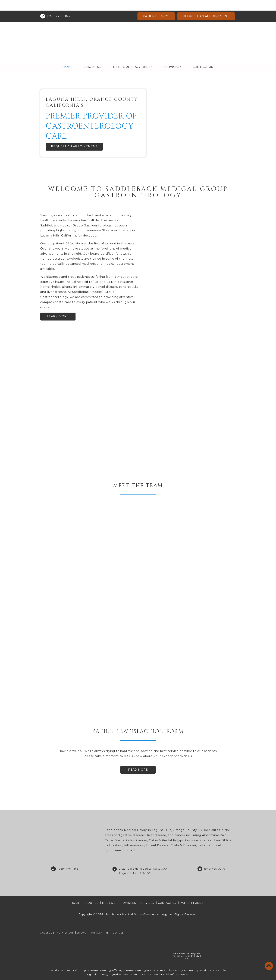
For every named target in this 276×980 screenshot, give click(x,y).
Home (68, 56)
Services (172, 56)
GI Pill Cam (207, 970)
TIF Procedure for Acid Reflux (159, 974)
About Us (93, 56)
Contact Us (203, 56)
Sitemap (82, 933)
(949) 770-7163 (58, 5)
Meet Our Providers (132, 56)
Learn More (58, 316)
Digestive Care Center (123, 974)
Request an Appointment (206, 6)
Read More (138, 770)
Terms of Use (115, 933)
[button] (21, 115)
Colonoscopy (174, 970)
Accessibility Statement (57, 933)
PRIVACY (97, 933)
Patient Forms (156, 6)
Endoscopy (192, 970)
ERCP (184, 974)
